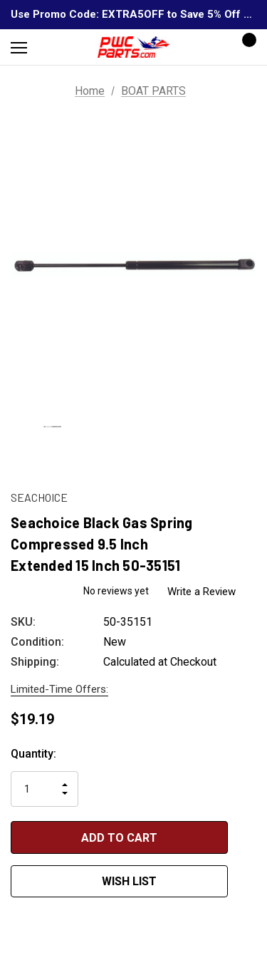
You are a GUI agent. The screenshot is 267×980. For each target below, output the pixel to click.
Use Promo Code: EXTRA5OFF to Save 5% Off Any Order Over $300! (133, 14)
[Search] (57, 47)
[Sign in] (204, 47)
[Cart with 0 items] (245, 47)
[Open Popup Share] (249, 858)
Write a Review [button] (204, 592)
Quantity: (33, 754)
